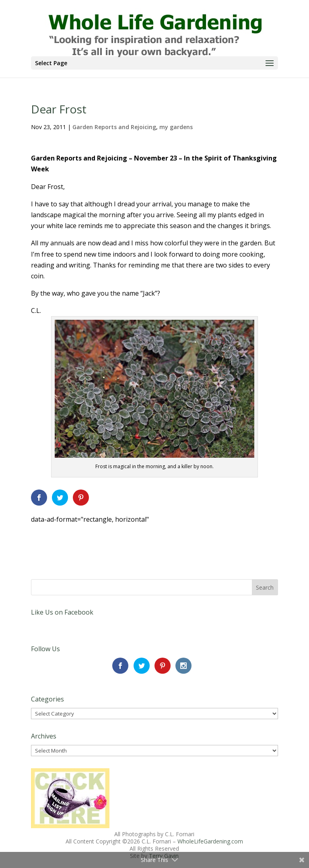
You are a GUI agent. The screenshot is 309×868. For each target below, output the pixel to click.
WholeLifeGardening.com (210, 841)
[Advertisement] (125, 537)
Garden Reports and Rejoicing (114, 127)
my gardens (176, 127)
